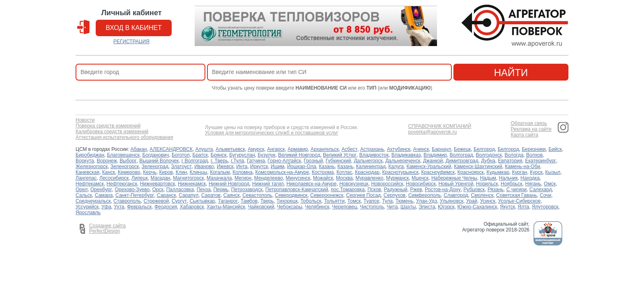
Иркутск (259, 166)
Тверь (267, 201)
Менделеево (269, 178)
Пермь (221, 190)
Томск (354, 201)
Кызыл (553, 172)
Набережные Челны (454, 178)
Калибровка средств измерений (112, 132)
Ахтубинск (399, 149)
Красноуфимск (438, 172)
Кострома (323, 172)
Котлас (344, 172)
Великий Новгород (299, 155)
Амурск (256, 149)
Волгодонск (489, 155)
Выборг (128, 161)
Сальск (84, 195)
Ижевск (225, 166)
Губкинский (338, 161)
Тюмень (404, 201)
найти (511, 73)
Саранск (167, 195)
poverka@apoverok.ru (432, 132)
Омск (550, 184)
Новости (85, 120)
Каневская (87, 172)
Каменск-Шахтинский (478, 166)
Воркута (85, 161)
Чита (392, 207)
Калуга (396, 166)
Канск (109, 172)
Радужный (395, 190)
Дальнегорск (368, 161)
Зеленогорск (125, 166)
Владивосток (374, 155)
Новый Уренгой (456, 184)
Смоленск (482, 195)
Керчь (150, 172)
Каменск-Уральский (429, 166)
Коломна (243, 172)
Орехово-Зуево (132, 190)
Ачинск (421, 149)
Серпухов (394, 195)
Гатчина (256, 161)
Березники (534, 149)
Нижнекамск (192, 184)
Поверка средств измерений (108, 126)
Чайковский (261, 207)
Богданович (156, 155)
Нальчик (508, 178)
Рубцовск (474, 190)
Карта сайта (524, 135)
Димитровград (462, 161)
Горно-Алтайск (284, 161)
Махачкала (219, 178)
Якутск (507, 207)
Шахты (408, 207)
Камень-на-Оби (522, 166)
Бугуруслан (242, 155)
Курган (519, 172)
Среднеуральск (93, 201)
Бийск (555, 149)
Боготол (181, 155)
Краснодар (367, 172)
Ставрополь (127, 201)
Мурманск (397, 178)
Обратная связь (529, 124)
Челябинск (317, 207)
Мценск (420, 178)
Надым (488, 178)
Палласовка (180, 190)
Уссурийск (87, 207)
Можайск (323, 178)
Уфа (106, 207)
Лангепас (86, 178)
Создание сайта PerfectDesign (107, 229)
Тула (387, 201)
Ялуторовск (545, 207)
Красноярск (471, 172)
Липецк (140, 178)
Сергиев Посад (363, 195)
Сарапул (189, 195)
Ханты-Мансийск (226, 207)
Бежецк (462, 149)
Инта (242, 166)
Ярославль (88, 213)
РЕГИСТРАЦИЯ (131, 42)
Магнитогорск (188, 178)
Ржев (416, 190)
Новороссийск (387, 184)
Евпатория (510, 161)
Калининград (371, 166)
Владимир (435, 155)
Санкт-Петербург (135, 195)
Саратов (211, 195)
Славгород (456, 195)
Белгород (484, 149)
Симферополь (425, 195)
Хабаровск (192, 207)
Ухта (119, 207)
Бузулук (266, 155)
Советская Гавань (517, 195)
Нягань (533, 184)
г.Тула (237, 161)
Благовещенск (123, 155)
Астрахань (372, 149)
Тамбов (249, 201)
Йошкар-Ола (302, 166)
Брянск (219, 155)
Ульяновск (452, 201)
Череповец (344, 207)
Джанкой (433, 161)
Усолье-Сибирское (520, 201)
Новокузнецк (354, 184)
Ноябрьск (512, 184)
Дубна (488, 161)
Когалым (220, 172)
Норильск (487, 184)
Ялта (524, 207)
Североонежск (327, 195)
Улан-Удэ (427, 201)
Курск (536, 172)
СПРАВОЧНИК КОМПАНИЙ (440, 126)
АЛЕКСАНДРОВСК (171, 149)
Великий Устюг (340, 155)
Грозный (314, 161)
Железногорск (92, 166)
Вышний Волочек (159, 161)
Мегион (243, 178)
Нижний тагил (268, 184)
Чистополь (372, 207)
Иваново (204, 166)
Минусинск (298, 178)
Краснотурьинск (400, 172)
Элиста (427, 207)
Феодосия (166, 207)
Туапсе (371, 201)
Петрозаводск (247, 190)
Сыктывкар (202, 201)
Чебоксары (289, 207)
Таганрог (228, 201)
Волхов (534, 155)
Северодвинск (291, 195)
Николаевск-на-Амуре (312, 184)
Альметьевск (230, 149)
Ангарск (276, 149)
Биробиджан (90, 155)
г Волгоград (195, 161)
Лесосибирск (114, 178)
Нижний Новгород (229, 184)
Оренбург (101, 190)
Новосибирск (421, 184)
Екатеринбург (540, 161)
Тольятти (334, 201)
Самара (104, 195)
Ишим (277, 166)
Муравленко (370, 178)
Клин (181, 172)
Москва (344, 178)
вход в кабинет (134, 28)
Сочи (545, 195)
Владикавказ (406, 155)
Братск (200, 155)
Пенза (204, 190)
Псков (374, 190)
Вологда (514, 155)
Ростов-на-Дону (443, 190)
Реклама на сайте (531, 129)
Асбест (349, 149)
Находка (530, 178)
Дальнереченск (403, 161)
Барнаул (441, 149)
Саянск (232, 195)
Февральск (139, 207)
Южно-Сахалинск (477, 207)
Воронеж (107, 161)
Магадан (161, 178)
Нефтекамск (90, 184)
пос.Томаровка (348, 190)
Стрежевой (156, 201)
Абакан (139, 149)
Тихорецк (287, 201)
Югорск (446, 207)
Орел (82, 190)
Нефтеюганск (122, 184)
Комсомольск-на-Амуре (282, 172)
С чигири (516, 190)
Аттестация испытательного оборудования (124, 138)
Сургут (179, 201)
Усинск (488, 201)
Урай (472, 201)
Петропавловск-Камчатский (297, 190)
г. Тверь (219, 161)
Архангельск (325, 149)
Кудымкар (498, 172)
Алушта (204, 149)
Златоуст (182, 166)
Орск (158, 190)
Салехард (541, 190)
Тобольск (311, 201)
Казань (327, 166)
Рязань (496, 190)
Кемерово (129, 172)
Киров (166, 172)
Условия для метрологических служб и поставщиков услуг (271, 133)
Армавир (298, 149)
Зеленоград (155, 166)
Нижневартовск (158, 184)
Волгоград (461, 155)
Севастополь (257, 195)
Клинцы (199, 172)
